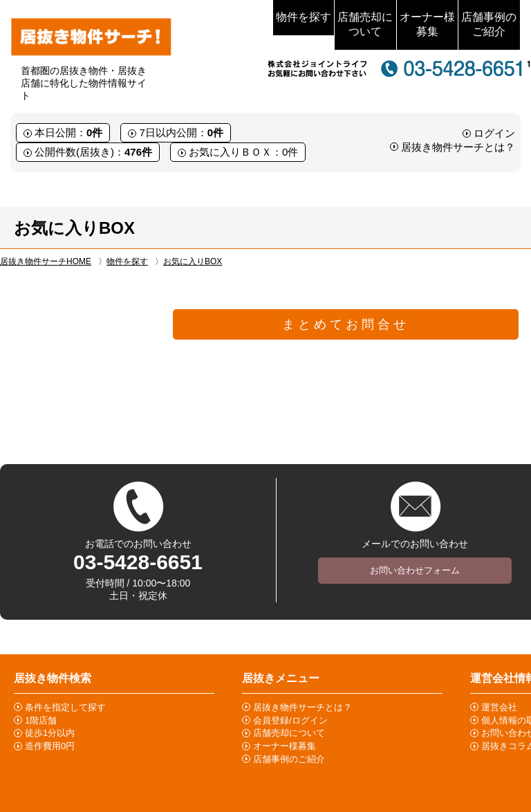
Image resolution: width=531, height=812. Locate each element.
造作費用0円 (50, 746)
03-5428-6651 (138, 562)
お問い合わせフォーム (415, 570)
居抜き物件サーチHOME (46, 261)
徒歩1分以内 (50, 733)
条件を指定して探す (65, 707)
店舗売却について (365, 24)
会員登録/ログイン (290, 720)
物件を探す (304, 17)
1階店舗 (41, 720)
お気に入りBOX (193, 261)
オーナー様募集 (427, 24)
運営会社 (499, 707)
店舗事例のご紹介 (489, 24)
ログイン (494, 133)
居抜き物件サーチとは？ (458, 147)
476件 (138, 152)
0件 (94, 132)
